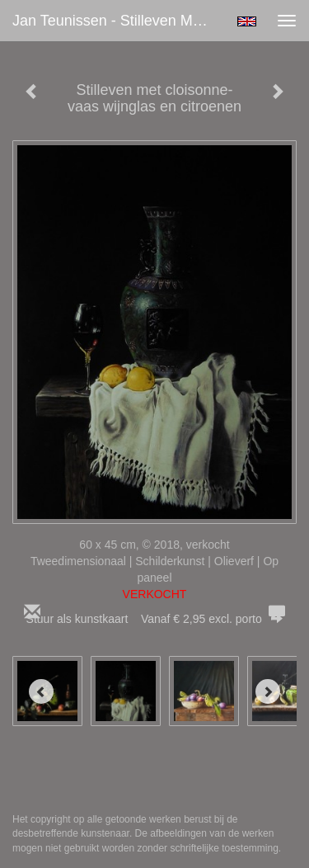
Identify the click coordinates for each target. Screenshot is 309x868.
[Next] (268, 691)
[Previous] (41, 691)
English (247, 21)
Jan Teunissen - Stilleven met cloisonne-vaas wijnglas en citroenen (118, 21)
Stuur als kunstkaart (155, 619)
